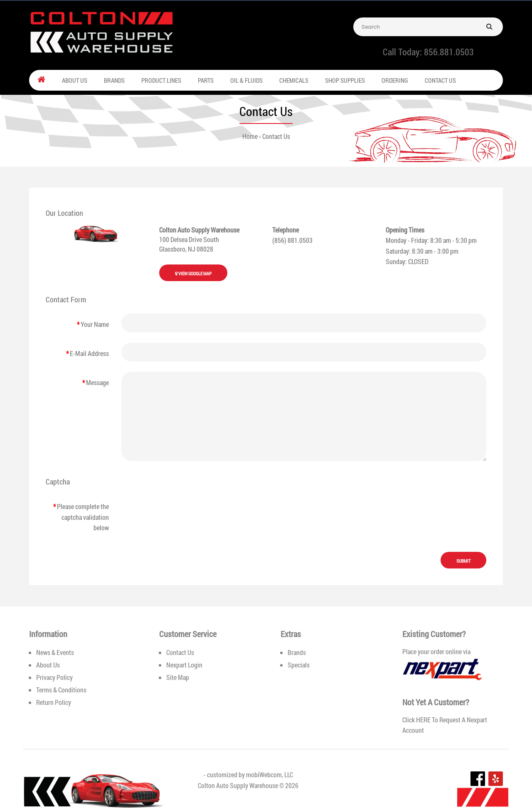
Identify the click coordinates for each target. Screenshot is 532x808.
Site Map (178, 677)
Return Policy (54, 702)
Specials (299, 665)
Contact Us (276, 136)
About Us (48, 665)
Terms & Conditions (61, 690)
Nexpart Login (184, 665)
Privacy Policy (54, 677)
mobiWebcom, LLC (270, 775)
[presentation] (185, 510)
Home (250, 136)
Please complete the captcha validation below (83, 517)
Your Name (95, 324)
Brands (297, 652)
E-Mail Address (89, 353)
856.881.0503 (449, 52)
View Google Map (193, 273)
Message (97, 382)
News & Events (55, 652)
